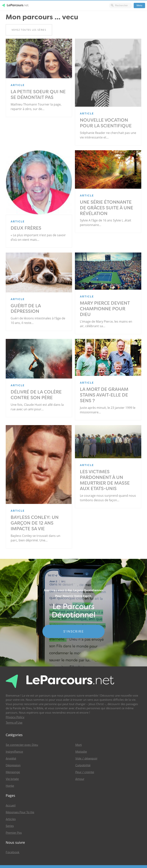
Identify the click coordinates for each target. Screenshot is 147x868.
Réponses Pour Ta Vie (20, 812)
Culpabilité (83, 765)
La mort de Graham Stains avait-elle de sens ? (104, 395)
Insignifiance (14, 752)
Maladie (81, 752)
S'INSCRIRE (73, 631)
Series (10, 826)
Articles (11, 819)
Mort (79, 745)
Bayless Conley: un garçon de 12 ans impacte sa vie (35, 523)
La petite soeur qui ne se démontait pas (38, 95)
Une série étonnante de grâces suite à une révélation (106, 208)
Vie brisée (12, 779)
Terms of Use (14, 723)
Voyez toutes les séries (29, 30)
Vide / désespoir (86, 759)
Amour (80, 779)
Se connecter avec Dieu (22, 745)
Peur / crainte (85, 772)
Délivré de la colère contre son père (36, 395)
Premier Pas (14, 833)
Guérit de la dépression (26, 309)
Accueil (11, 805)
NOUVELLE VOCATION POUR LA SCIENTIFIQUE (106, 123)
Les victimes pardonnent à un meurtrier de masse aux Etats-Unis (105, 480)
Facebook (13, 852)
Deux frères (26, 228)
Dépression (13, 765)
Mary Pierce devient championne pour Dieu (105, 309)
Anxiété (11, 759)
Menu (139, 5)
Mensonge (13, 772)
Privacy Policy (15, 717)
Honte (10, 786)
